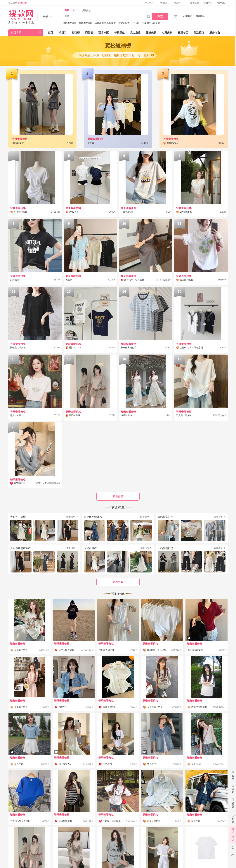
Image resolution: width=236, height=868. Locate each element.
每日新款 (119, 33)
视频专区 (183, 33)
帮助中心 (208, 3)
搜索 (160, 17)
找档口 (63, 33)
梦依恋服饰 (124, 23)
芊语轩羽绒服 (21, 650)
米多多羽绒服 (21, 707)
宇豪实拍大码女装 (151, 23)
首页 (51, 33)
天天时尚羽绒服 (155, 707)
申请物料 (200, 16)
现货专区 (104, 33)
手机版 (194, 3)
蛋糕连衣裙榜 (86, 23)
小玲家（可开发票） (113, 821)
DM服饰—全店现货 (157, 650)
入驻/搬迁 (187, 16)
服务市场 (215, 33)
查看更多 (118, 582)
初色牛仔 (63, 707)
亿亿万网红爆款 (66, 650)
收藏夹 (165, 3)
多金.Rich (196, 764)
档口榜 (76, 33)
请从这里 (18, 3)
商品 (67, 10)
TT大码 (136, 23)
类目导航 (16, 33)
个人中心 (150, 3)
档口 (75, 10)
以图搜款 (86, 10)
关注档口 (199, 33)
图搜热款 (151, 33)
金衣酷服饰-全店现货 (105, 23)
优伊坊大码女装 (107, 650)
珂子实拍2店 (65, 764)
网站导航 (222, 3)
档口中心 (179, 3)
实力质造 (135, 33)
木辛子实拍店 (110, 707)
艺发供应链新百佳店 (20, 821)
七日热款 (167, 33)
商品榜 (89, 33)
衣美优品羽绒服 (199, 707)
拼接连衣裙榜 (70, 23)
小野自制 (107, 764)
